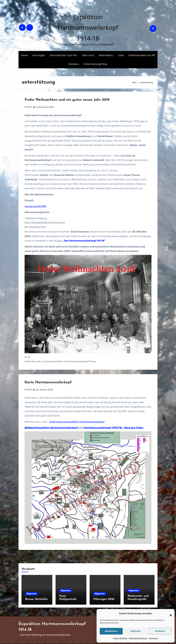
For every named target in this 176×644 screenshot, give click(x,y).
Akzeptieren (111, 631)
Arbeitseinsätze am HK (142, 55)
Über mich (88, 55)
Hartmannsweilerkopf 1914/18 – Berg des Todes (114, 429)
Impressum (153, 638)
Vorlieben (160, 631)
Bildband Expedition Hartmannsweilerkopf (52, 429)
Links (121, 55)
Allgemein (31, 594)
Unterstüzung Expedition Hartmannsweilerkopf (78, 423)
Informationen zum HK (63, 55)
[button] (169, 614)
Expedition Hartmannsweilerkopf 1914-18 (88, 27)
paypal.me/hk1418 (36, 207)
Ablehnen (135, 631)
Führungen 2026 (104, 600)
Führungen (39, 55)
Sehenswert (105, 55)
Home (25, 55)
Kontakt (73, 64)
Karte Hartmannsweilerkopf (49, 383)
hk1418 (29, 108)
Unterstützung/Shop (95, 64)
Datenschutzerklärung (109, 623)
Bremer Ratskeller (37, 600)
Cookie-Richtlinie (120, 638)
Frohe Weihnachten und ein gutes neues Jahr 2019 (68, 100)
